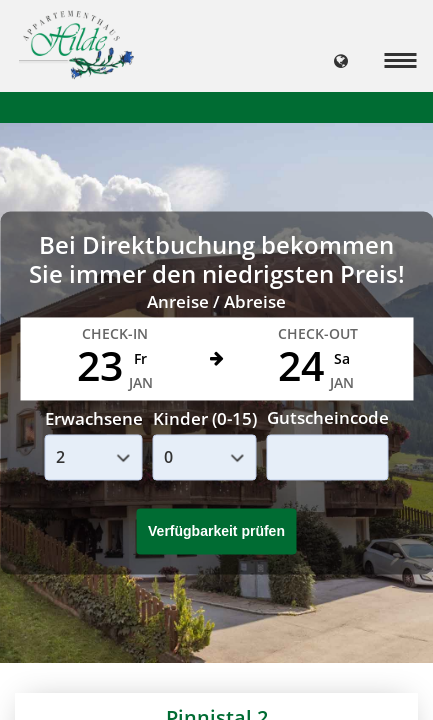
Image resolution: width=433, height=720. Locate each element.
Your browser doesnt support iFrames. (216, 360)
